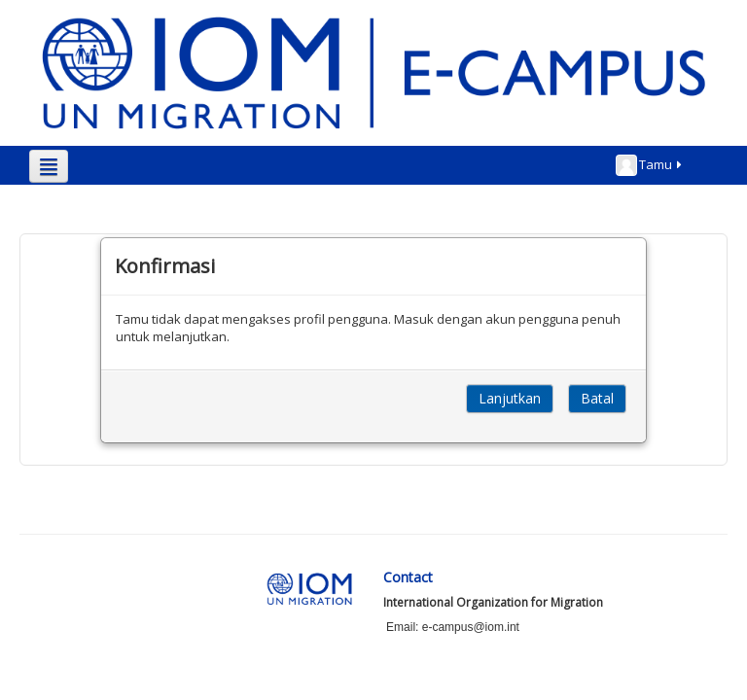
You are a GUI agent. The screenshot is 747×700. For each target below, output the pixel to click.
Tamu (650, 165)
